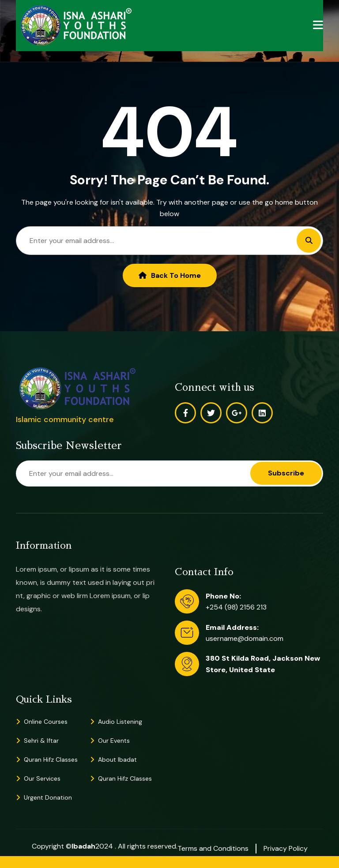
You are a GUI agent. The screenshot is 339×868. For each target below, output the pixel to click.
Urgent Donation (48, 797)
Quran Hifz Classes (51, 759)
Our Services (42, 778)
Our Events (114, 741)
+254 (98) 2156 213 (236, 607)
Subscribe (286, 473)
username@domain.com (245, 638)
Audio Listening (120, 722)
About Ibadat (117, 759)
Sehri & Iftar (41, 741)
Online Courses (46, 722)
